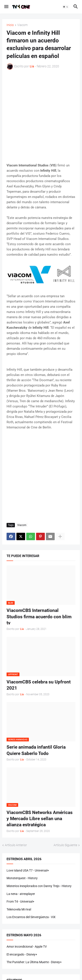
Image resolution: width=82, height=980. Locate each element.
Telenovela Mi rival (19, 909)
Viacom (22, 25)
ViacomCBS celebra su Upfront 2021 (39, 685)
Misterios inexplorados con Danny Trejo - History (39, 886)
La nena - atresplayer (21, 894)
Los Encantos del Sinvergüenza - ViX (31, 917)
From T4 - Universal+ (20, 901)
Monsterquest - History (22, 878)
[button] (6, 7)
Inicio (10, 25)
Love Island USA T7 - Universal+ (28, 870)
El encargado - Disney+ (22, 954)
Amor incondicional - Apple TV (27, 947)
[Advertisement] (41, 116)
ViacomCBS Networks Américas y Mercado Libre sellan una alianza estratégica (40, 819)
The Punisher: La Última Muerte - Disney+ (34, 962)
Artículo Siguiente (65, 845)
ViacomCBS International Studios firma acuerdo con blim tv (39, 617)
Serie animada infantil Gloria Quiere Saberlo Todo (36, 750)
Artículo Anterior (16, 845)
